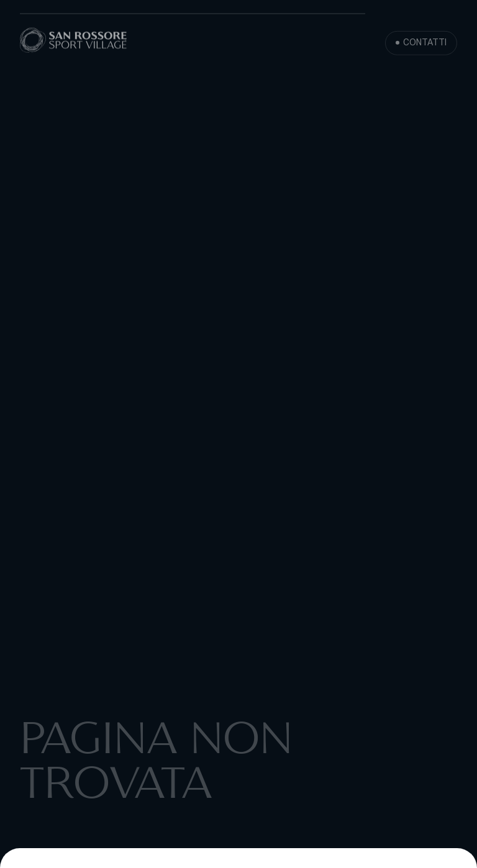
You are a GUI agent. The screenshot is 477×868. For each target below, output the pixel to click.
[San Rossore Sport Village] (74, 42)
